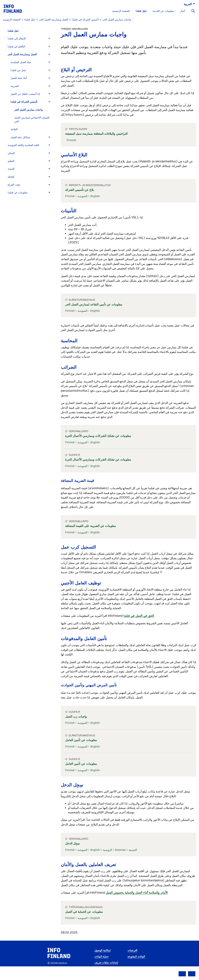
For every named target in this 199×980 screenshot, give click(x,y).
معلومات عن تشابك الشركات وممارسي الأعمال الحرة (98, 436)
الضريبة (15, 86)
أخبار (183, 11)
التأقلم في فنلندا (16, 47)
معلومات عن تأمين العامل (81, 740)
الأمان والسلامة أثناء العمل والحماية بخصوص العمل (137, 893)
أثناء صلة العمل (19, 78)
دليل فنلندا (141, 11)
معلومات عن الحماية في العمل (84, 912)
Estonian (120, 850)
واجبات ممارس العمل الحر (28, 110)
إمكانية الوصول (102, 950)
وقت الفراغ (14, 185)
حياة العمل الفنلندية (21, 62)
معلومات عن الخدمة (163, 11)
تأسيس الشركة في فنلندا (24, 102)
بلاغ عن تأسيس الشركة (80, 190)
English (95, 196)
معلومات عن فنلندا (18, 193)
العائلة (11, 177)
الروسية (107, 850)
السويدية (83, 196)
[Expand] (49, 39)
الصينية (133, 850)
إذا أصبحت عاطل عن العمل (25, 94)
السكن (11, 153)
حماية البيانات (102, 957)
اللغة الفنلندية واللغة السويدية (23, 145)
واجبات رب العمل (76, 717)
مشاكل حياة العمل (20, 137)
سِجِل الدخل (72, 843)
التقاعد (14, 129)
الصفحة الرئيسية (121, 11)
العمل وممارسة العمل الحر (22, 54)
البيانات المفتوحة (136, 957)
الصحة (11, 169)
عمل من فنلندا (18, 70)
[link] (13, 8)
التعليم (11, 161)
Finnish (71, 140)
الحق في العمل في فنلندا (139, 616)
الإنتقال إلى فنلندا (17, 39)
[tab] (30, 39)
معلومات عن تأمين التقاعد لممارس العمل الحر (94, 304)
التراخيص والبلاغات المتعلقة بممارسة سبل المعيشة (96, 134)
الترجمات (132, 950)
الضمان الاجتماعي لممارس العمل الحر (32, 120)
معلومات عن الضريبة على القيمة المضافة (91, 526)
